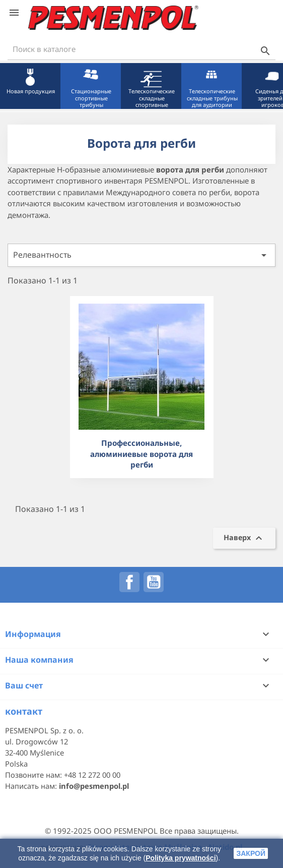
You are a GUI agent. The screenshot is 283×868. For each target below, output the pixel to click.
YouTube (154, 582)
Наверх (244, 538)
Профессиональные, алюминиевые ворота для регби (141, 454)
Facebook (129, 582)
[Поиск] (141, 49)
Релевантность (141, 255)
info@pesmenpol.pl (94, 786)
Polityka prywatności (181, 858)
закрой (251, 853)
